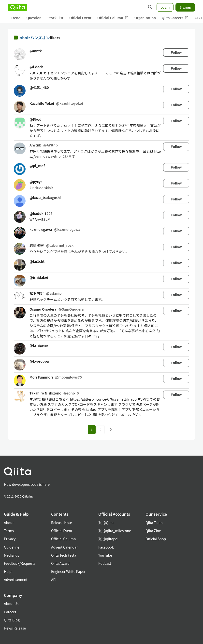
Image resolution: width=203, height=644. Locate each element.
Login (165, 7)
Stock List (55, 18)
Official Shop (156, 539)
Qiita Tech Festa (64, 555)
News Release (15, 628)
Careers (10, 612)
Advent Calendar (64, 547)
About (9, 523)
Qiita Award (60, 563)
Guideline (12, 547)
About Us (11, 604)
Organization (145, 18)
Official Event (80, 18)
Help (8, 571)
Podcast (105, 563)
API (54, 579)
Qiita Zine (153, 531)
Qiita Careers (175, 18)
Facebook (106, 547)
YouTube (105, 555)
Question (34, 18)
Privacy (10, 539)
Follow (176, 53)
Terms (9, 531)
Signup (185, 7)
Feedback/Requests (20, 563)
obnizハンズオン (35, 38)
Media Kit (11, 555)
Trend (16, 18)
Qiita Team (154, 523)
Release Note (61, 523)
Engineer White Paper (68, 571)
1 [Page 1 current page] (92, 430)
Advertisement (16, 579)
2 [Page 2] (100, 430)
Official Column (113, 18)
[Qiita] (18, 7)
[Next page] (111, 430)
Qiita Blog (12, 620)
